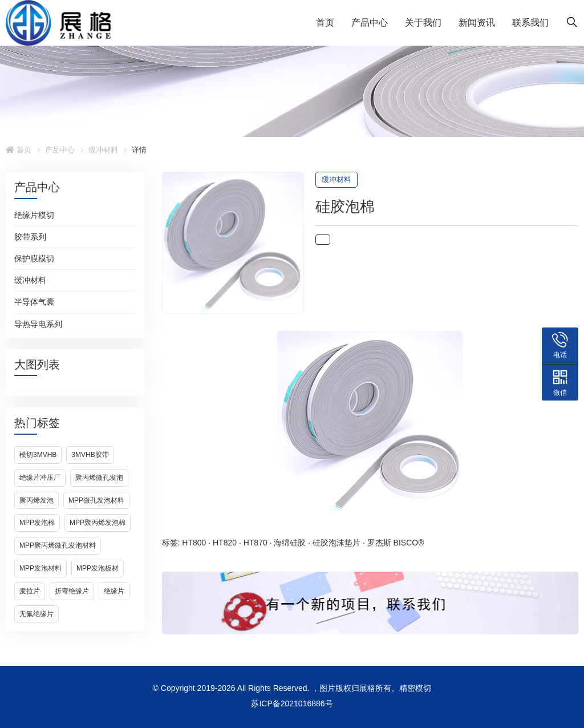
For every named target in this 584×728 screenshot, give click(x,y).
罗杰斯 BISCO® (396, 543)
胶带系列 (30, 237)
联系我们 (530, 23)
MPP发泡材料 (40, 568)
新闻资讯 (477, 23)
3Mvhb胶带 (90, 455)
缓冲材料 (103, 150)
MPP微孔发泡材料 (96, 500)
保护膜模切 (34, 258)
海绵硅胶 (290, 543)
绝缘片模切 (34, 215)
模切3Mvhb (38, 455)
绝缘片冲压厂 (40, 478)
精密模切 (415, 688)
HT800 (194, 543)
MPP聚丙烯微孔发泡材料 (58, 545)
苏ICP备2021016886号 (292, 703)
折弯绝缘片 (72, 591)
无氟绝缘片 (36, 614)
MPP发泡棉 (37, 523)
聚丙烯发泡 (36, 500)
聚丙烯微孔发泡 (99, 478)
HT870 (255, 543)
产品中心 (370, 23)
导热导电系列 (38, 324)
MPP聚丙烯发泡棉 (98, 523)
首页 (325, 23)
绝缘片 (114, 591)
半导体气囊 (34, 302)
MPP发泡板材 (98, 568)
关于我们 (423, 23)
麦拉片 (30, 591)
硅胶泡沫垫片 (336, 543)
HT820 (225, 543)
